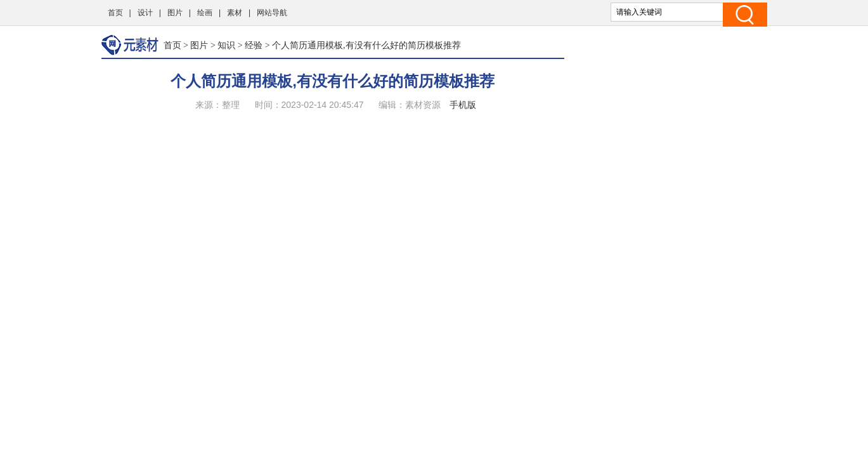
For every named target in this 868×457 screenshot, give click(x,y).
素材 (235, 13)
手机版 (463, 105)
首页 (115, 13)
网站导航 (272, 13)
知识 (226, 45)
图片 (175, 13)
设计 (145, 13)
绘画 (205, 13)
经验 (254, 45)
